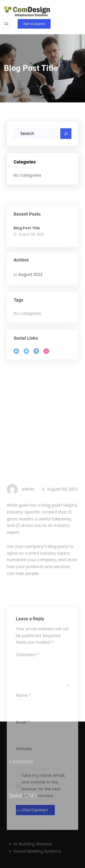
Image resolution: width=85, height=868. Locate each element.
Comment (27, 746)
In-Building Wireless (33, 847)
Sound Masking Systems (37, 855)
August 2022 (30, 283)
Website (24, 840)
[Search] (66, 135)
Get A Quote (34, 24)
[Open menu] (6, 24)
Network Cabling (30, 816)
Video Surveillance (32, 830)
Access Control (28, 823)
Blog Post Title (27, 238)
